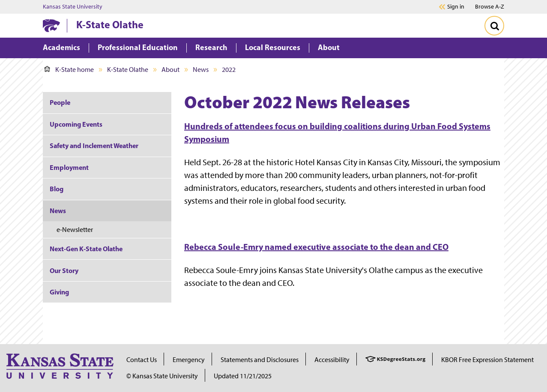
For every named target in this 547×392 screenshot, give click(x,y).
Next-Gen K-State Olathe (86, 249)
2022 (229, 70)
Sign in (456, 7)
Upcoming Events (76, 124)
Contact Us (142, 360)
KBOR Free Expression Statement (487, 360)
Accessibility (332, 360)
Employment (69, 167)
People (60, 102)
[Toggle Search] (494, 26)
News (201, 70)
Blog (57, 189)
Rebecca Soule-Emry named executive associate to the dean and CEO (316, 247)
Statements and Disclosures (260, 360)
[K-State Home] (51, 25)
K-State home (69, 70)
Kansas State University (73, 7)
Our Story (64, 270)
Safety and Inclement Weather (94, 146)
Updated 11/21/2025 (243, 376)
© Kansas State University (162, 376)
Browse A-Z (490, 7)
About (170, 70)
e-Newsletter (75, 230)
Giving (59, 292)
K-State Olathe (110, 24)
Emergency (189, 360)
